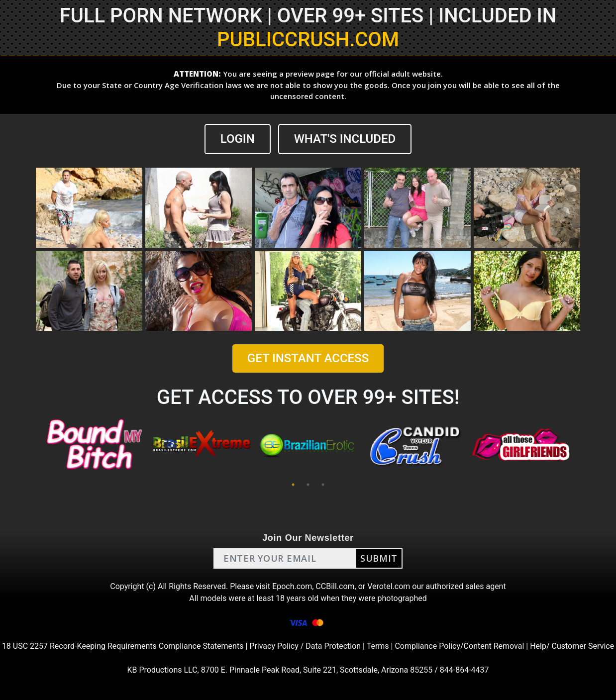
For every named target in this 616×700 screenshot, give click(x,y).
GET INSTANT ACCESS (308, 358)
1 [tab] (293, 485)
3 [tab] (323, 485)
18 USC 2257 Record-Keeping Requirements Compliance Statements (123, 646)
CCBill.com (335, 586)
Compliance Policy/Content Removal (459, 646)
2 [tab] (308, 485)
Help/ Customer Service (572, 646)
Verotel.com (389, 586)
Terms (378, 646)
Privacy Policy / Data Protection (305, 646)
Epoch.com (292, 586)
